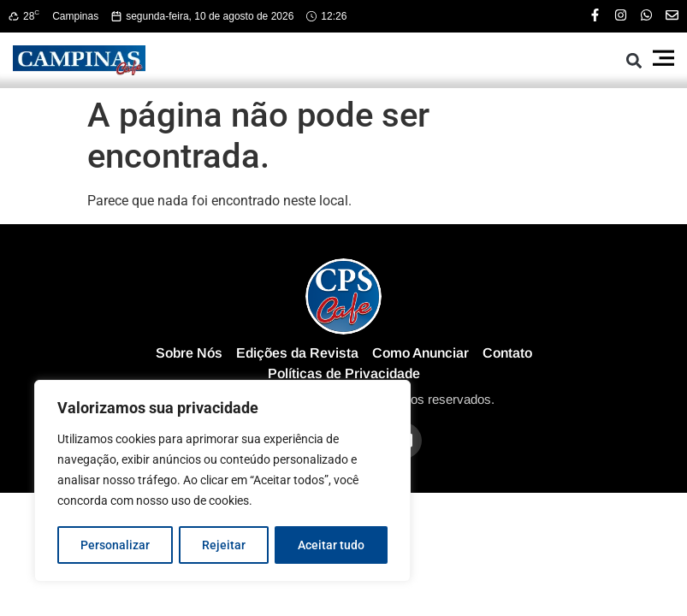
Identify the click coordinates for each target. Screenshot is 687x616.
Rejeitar (224, 545)
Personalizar (115, 545)
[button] (634, 60)
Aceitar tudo (331, 545)
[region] (222, 482)
